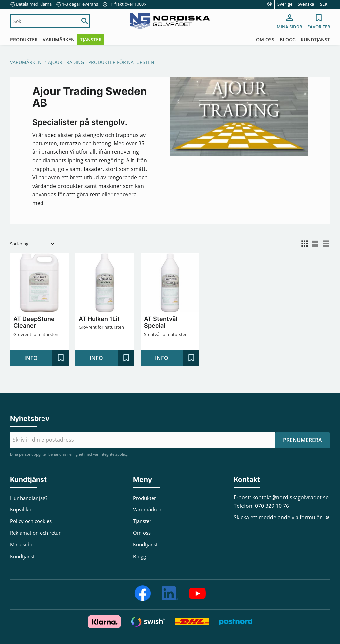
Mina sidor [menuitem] (289, 27)
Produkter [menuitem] (24, 39)
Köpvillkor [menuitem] (22, 509)
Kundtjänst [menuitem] (315, 39)
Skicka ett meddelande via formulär (278, 517)
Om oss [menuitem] (265, 39)
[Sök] (85, 21)
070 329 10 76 (272, 506)
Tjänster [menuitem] (91, 39)
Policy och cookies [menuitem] (31, 521)
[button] (319, 22)
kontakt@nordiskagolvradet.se (291, 497)
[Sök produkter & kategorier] (43, 21)
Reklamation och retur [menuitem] (35, 533)
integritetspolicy (114, 454)
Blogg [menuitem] (288, 39)
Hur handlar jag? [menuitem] (29, 498)
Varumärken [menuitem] (59, 39)
